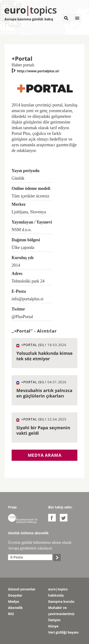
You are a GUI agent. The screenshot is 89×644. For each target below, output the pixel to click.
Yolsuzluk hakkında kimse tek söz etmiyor (44, 356)
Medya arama (45, 455)
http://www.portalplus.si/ (35, 71)
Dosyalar (15, 595)
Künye (53, 626)
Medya (14, 601)
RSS (11, 614)
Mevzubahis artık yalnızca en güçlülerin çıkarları (44, 393)
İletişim (54, 620)
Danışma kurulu (61, 601)
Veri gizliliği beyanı (63, 632)
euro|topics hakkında (58, 592)
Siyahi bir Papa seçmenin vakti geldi (43, 430)
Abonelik (15, 608)
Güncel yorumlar (22, 589)
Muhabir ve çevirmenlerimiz (61, 611)
